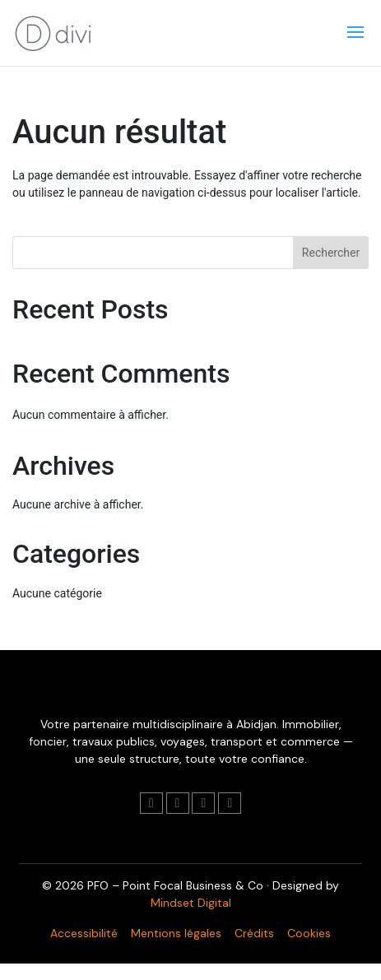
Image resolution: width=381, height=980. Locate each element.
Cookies (309, 933)
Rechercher (331, 253)
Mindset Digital (191, 903)
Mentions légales (176, 933)
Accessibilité (84, 933)
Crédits (254, 933)
